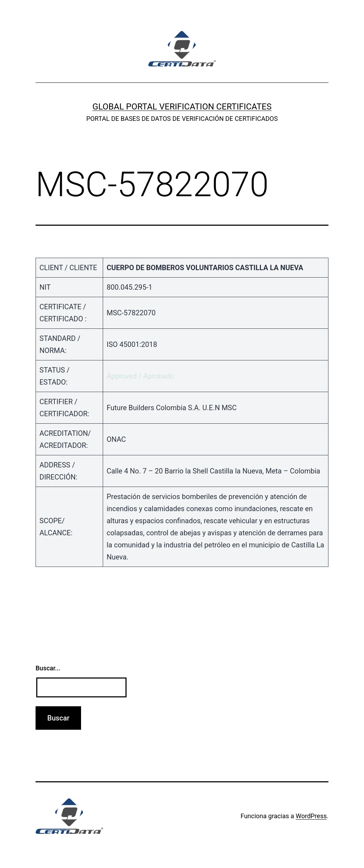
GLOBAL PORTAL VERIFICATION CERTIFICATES (182, 107)
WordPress (311, 816)
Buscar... (48, 668)
